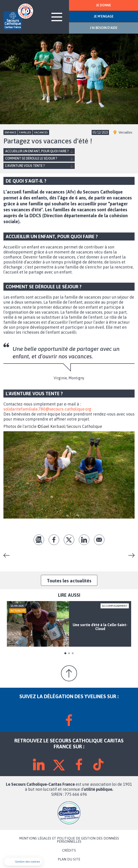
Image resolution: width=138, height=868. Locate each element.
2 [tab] (69, 653)
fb (54, 540)
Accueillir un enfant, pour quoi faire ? (37, 151)
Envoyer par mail (99, 540)
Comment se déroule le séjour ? (31, 158)
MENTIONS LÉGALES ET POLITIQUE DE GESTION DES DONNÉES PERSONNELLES (69, 840)
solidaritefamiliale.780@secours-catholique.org (47, 409)
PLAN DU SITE (69, 859)
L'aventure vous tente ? (25, 166)
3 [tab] (73, 653)
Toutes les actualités (69, 581)
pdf (39, 540)
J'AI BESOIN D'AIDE (104, 28)
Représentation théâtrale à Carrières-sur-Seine (130, 555)
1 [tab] (65, 653)
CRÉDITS (69, 850)
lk (84, 540)
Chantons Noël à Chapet (8, 555)
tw (69, 540)
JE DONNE (103, 5)
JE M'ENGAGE (104, 16)
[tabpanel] (69, 624)
